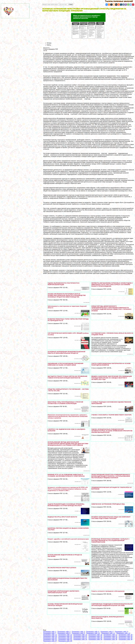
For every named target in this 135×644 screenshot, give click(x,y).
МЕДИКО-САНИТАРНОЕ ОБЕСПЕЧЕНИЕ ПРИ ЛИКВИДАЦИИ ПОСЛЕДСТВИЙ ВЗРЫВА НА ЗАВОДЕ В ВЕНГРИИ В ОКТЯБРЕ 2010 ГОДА (112, 378)
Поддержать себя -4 (93, 632)
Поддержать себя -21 (80, 636)
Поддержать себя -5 (107, 632)
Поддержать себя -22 (95, 636)
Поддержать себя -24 (126, 636)
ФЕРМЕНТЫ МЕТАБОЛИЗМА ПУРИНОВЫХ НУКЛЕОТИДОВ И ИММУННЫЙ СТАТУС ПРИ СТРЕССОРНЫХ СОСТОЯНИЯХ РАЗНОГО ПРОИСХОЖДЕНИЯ (112, 285)
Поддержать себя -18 (126, 635)
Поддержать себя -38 (65, 641)
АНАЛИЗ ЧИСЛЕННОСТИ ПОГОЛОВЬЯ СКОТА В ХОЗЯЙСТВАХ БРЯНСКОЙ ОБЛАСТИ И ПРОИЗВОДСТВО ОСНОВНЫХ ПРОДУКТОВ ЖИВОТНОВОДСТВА (67, 295)
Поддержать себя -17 (110, 635)
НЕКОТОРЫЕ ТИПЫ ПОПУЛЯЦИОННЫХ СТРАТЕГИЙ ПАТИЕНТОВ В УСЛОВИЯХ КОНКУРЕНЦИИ (65, 403)
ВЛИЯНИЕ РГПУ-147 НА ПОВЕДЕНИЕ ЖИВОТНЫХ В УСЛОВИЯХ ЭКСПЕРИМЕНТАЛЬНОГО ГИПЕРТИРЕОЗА (66, 475)
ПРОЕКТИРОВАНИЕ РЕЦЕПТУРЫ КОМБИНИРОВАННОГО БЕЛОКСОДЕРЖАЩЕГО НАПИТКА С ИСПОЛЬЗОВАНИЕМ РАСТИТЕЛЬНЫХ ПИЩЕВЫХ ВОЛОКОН (111, 476)
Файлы (49, 45)
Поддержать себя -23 (110, 636)
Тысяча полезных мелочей (120, 1)
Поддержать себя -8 (64, 633)
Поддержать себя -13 (50, 635)
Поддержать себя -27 (80, 638)
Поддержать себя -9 (78, 633)
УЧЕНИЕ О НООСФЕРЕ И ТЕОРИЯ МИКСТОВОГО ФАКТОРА (111, 415)
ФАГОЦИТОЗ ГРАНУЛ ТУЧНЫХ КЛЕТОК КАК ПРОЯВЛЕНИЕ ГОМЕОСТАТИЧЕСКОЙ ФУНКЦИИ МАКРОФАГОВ (67, 377)
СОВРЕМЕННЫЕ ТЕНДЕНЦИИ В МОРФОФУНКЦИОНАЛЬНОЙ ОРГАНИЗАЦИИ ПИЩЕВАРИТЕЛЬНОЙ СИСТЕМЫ (112, 605)
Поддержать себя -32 (65, 639)
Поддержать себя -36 (126, 639)
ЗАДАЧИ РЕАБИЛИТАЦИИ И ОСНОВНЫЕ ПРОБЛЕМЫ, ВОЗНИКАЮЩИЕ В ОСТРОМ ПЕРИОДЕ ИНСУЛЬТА (66, 505)
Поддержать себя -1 (50, 632)
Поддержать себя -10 (93, 633)
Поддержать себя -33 (80, 639)
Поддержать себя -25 (50, 638)
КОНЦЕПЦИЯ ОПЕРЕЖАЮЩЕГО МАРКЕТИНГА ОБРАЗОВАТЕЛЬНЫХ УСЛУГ (63, 592)
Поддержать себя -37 (50, 641)
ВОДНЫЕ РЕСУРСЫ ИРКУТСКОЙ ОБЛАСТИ (62, 517)
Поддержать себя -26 (65, 638)
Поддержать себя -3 (78, 632)
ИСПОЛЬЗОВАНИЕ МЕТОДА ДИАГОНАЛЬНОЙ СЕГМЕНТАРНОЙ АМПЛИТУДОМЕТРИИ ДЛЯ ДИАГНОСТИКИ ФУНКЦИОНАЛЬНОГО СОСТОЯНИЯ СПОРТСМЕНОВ (68, 444)
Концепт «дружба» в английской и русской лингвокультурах (68, 539)
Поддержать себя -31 (50, 639)
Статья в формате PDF (51, 49)
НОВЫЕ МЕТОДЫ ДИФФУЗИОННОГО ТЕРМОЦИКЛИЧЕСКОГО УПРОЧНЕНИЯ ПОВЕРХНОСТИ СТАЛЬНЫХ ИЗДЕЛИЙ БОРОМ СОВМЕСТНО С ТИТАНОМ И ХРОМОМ (111, 309)
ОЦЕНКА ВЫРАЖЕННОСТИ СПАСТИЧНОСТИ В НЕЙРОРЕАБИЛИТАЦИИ (63, 284)
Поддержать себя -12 (123, 633)
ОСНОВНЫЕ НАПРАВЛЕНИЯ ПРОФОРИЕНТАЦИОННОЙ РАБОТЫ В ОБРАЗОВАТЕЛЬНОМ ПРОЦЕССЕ (66, 352)
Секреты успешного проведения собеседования (108, 591)
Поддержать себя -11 (108, 633)
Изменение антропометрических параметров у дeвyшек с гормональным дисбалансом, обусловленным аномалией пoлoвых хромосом (67, 416)
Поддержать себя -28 (95, 638)
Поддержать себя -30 (126, 638)
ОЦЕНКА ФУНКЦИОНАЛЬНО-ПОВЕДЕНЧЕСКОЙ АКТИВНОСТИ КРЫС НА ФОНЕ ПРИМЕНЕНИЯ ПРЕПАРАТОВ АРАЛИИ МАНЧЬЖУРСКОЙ (112, 431)
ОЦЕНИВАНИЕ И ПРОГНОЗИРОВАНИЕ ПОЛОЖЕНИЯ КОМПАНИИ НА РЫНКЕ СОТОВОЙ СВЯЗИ (65, 364)
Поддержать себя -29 (110, 638)
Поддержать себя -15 (80, 635)
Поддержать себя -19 (50, 636)
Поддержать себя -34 (95, 639)
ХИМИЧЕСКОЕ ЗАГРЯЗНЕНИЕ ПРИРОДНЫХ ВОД (108, 504)
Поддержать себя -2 (64, 632)
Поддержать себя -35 (110, 639)
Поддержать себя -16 (95, 635)
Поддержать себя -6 (121, 632)
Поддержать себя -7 (50, 633)
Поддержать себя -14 (65, 635)
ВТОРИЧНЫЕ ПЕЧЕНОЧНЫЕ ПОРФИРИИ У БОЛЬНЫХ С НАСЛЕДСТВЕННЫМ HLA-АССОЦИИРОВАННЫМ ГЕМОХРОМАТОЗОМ (110, 541)
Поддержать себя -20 (65, 636)
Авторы (49, 43)
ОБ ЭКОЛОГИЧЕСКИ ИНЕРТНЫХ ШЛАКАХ (62, 568)
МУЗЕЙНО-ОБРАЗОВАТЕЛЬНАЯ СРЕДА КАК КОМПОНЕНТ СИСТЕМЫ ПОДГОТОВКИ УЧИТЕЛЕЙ (111, 518)
